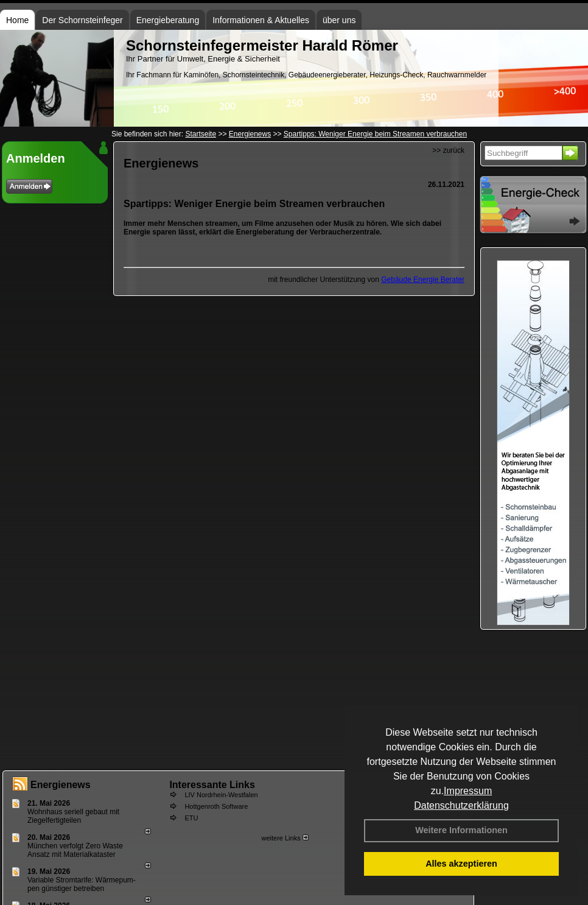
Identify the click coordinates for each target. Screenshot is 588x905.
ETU (191, 818)
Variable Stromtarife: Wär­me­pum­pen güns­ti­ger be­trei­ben (82, 884)
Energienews (61, 785)
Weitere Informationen (461, 830)
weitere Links (285, 838)
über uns (339, 20)
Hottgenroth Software (216, 806)
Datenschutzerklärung (461, 805)
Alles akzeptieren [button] (461, 864)
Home (17, 20)
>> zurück (448, 150)
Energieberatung (168, 20)
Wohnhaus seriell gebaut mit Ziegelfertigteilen (73, 816)
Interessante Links (212, 785)
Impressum (468, 791)
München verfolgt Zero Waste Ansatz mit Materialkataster (75, 850)
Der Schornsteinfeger (82, 20)
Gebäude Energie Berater (423, 280)
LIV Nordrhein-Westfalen (221, 795)
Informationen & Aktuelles (261, 20)
